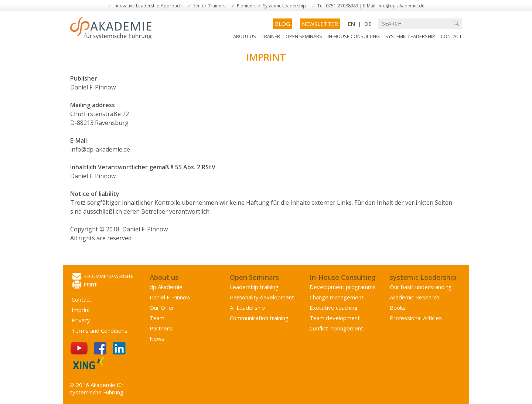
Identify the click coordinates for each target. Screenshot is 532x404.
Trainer (271, 36)
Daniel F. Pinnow (170, 297)
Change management (337, 297)
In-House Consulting (354, 36)
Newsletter (320, 24)
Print (85, 285)
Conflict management (336, 328)
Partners (161, 328)
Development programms (343, 287)
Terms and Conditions (100, 330)
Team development (335, 318)
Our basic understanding (421, 287)
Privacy (81, 320)
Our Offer (162, 308)
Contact (451, 36)
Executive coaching (334, 308)
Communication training (259, 318)
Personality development (262, 297)
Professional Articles (416, 318)
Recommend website (103, 277)
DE (368, 24)
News (157, 339)
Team (157, 318)
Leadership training (254, 287)
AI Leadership (247, 308)
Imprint (81, 310)
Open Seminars (304, 36)
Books (398, 308)
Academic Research (415, 297)
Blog (282, 24)
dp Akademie (166, 287)
